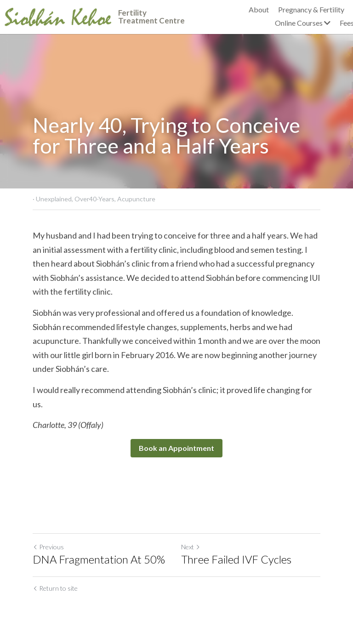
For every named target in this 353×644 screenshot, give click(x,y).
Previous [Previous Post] (48, 547)
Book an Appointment (176, 448)
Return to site (55, 588)
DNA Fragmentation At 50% (99, 559)
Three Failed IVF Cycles (236, 559)
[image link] (58, 16)
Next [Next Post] (191, 547)
